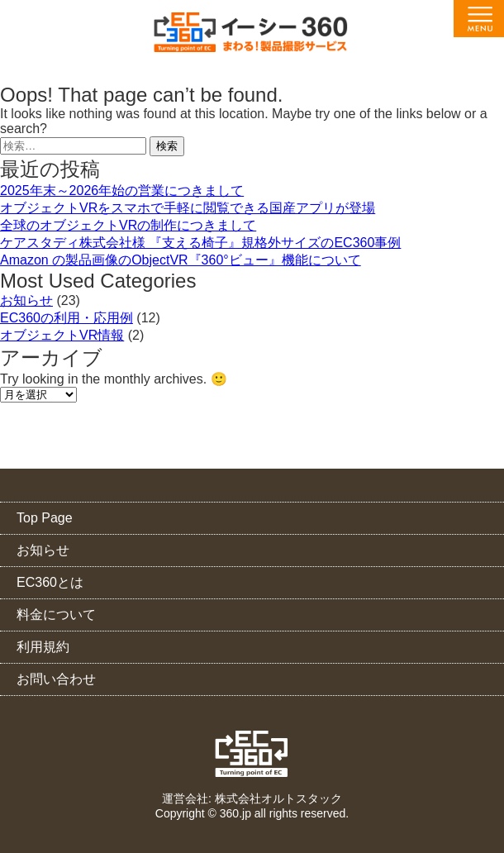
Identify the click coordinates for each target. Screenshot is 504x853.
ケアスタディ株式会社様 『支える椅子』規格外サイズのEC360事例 (200, 243)
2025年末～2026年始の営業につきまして (122, 191)
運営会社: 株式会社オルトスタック (252, 798)
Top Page (45, 518)
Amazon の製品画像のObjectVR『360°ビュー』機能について (181, 260)
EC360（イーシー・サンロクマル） (252, 38)
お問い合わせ (56, 679)
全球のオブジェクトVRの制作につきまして (128, 225)
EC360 (252, 754)
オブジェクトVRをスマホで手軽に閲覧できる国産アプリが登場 (188, 208)
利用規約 (43, 647)
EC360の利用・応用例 (67, 318)
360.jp (235, 813)
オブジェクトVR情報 (62, 335)
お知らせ (26, 300)
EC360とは (50, 582)
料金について (56, 615)
